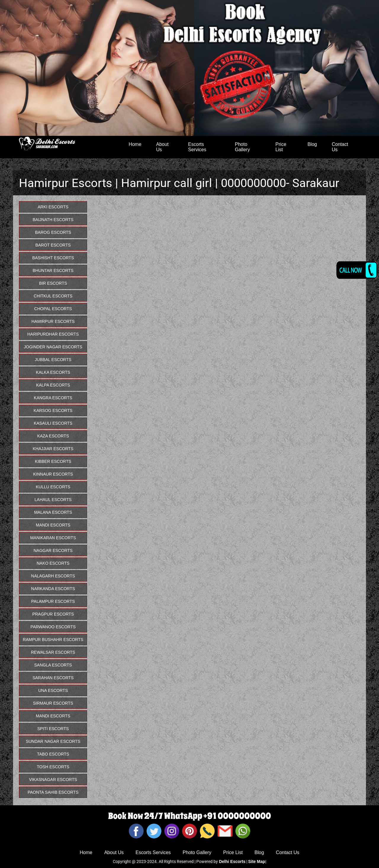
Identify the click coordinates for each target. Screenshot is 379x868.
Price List (281, 147)
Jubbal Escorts (53, 360)
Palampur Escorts (53, 601)
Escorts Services (197, 147)
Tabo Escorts (53, 754)
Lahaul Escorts (53, 500)
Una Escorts (53, 690)
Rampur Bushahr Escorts (53, 640)
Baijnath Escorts (53, 220)
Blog (312, 144)
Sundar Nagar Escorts (53, 741)
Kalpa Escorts (53, 385)
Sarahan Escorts (53, 678)
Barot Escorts (53, 245)
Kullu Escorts (53, 487)
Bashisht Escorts (53, 258)
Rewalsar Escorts (53, 652)
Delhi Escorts (232, 861)
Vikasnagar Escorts (53, 780)
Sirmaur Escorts (53, 703)
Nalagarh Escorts (53, 576)
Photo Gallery (242, 147)
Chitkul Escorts (53, 296)
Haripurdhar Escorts (53, 334)
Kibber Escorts (53, 461)
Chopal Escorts (53, 309)
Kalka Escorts (53, 372)
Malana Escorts (53, 512)
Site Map (257, 861)
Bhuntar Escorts (53, 270)
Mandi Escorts (53, 525)
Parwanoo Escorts (53, 627)
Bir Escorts (53, 283)
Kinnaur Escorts (53, 474)
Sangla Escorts (53, 665)
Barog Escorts (53, 232)
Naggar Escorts (53, 550)
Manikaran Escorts (53, 538)
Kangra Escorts (53, 398)
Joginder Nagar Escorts (53, 347)
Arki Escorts (53, 207)
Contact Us (340, 147)
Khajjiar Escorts (53, 449)
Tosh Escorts (53, 767)
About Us (162, 147)
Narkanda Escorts (53, 589)
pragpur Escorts (53, 614)
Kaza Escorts (53, 436)
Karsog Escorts (53, 410)
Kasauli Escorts (53, 423)
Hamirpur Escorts (53, 321)
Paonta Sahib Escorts (53, 792)
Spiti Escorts (53, 729)
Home (135, 144)
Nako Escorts (53, 563)
